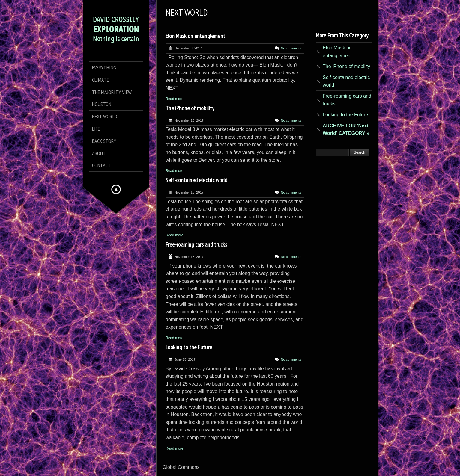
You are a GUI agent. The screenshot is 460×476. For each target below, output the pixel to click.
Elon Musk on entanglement (195, 36)
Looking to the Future (189, 347)
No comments (291, 48)
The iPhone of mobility (190, 108)
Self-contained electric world (196, 180)
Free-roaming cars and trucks (196, 244)
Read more (174, 99)
